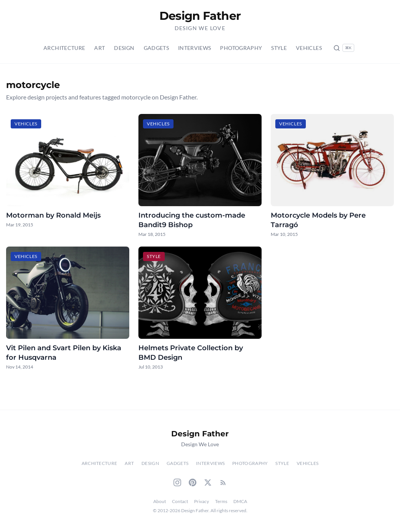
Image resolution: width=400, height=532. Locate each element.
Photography (241, 48)
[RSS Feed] (223, 482)
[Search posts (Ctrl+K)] (344, 48)
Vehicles (309, 48)
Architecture (64, 48)
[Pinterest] (193, 482)
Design (124, 48)
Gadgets (156, 48)
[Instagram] (177, 482)
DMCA (240, 501)
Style (279, 48)
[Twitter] (208, 482)
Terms (221, 501)
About (160, 501)
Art (100, 48)
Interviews (195, 48)
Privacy (202, 501)
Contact (180, 501)
